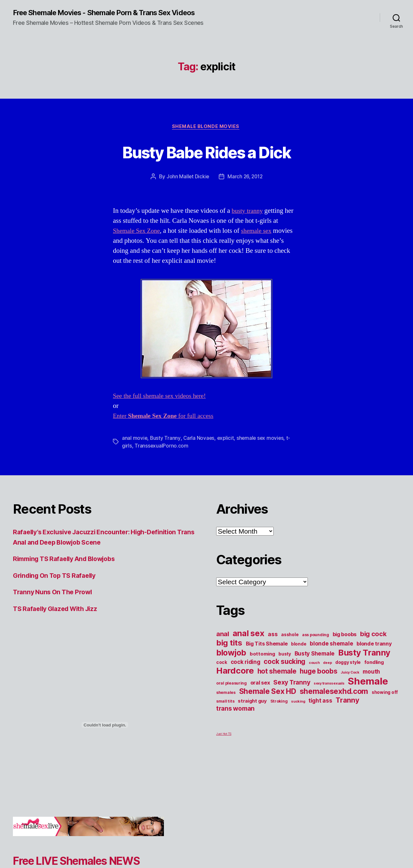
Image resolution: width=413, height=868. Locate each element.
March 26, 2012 (245, 186)
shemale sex (261, 240)
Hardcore (235, 680)
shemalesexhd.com (334, 701)
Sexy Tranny (292, 692)
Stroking (279, 710)
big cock (373, 643)
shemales (226, 702)
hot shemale (277, 681)
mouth (371, 681)
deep (327, 672)
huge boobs (318, 681)
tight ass (320, 710)
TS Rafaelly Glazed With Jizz (59, 618)
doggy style (348, 672)
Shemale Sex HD (268, 701)
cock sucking (284, 671)
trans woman (235, 718)
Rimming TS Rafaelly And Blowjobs (69, 568)
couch (314, 672)
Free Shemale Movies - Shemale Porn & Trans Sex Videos (100, 17)
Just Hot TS (224, 743)
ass (273, 643)
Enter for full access (167, 425)
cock (222, 672)
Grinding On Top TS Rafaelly (58, 584)
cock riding (246, 671)
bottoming (262, 663)
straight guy (252, 710)
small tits (225, 710)
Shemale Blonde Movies (206, 135)
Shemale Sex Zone (138, 240)
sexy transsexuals (329, 693)
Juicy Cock (350, 682)
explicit (227, 447)
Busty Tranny (166, 447)
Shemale (368, 690)
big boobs (345, 644)
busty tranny (248, 220)
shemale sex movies (262, 447)
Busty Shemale (315, 663)
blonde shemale (331, 653)
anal (223, 643)
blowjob (231, 662)
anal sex (249, 642)
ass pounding (316, 644)
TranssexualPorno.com (162, 455)
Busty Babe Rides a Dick (206, 160)
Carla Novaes (199, 447)
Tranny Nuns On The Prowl (55, 601)
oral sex (260, 692)
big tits (229, 652)
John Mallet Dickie (187, 186)
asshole (290, 644)
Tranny (347, 709)
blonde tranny (374, 653)
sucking (298, 711)
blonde (299, 653)
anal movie (135, 447)
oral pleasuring (232, 692)
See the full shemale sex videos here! (163, 405)
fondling (374, 672)
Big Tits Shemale (267, 653)
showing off (385, 702)
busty (285, 663)
